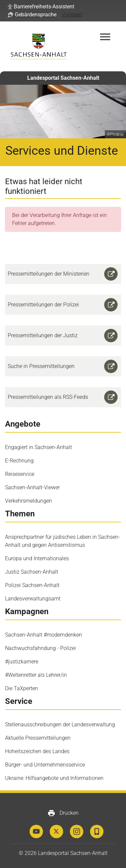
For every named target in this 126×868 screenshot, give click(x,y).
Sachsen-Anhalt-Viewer (32, 487)
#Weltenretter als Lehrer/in (36, 675)
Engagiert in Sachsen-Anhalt (38, 447)
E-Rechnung (19, 461)
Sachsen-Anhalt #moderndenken (44, 635)
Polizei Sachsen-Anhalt (32, 585)
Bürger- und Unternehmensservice (45, 765)
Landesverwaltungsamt (33, 599)
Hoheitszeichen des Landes (37, 751)
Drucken (63, 813)
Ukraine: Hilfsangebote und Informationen (54, 778)
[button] (41, 7)
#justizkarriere (22, 662)
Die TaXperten (22, 688)
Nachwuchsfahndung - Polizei (40, 648)
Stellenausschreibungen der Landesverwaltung (60, 725)
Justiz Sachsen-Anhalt (32, 572)
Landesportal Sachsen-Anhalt (63, 78)
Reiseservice (20, 474)
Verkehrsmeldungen (29, 501)
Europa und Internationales (37, 558)
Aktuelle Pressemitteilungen (38, 738)
